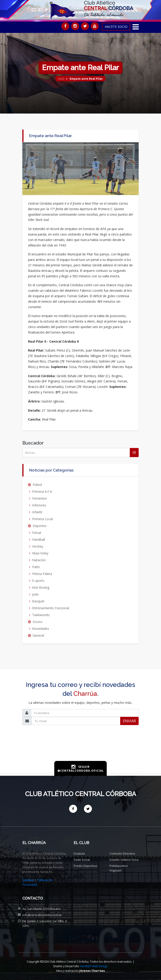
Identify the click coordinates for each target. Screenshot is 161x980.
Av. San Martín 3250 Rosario (42, 909)
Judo (35, 594)
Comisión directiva (122, 853)
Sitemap (28, 880)
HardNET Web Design (94, 966)
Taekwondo (41, 615)
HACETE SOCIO (116, 27)
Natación (39, 560)
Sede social (82, 860)
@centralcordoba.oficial (81, 771)
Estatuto (79, 853)
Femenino (40, 498)
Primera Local (42, 519)
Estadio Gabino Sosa (124, 860)
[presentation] (80, 750)
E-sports (38, 581)
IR (134, 453)
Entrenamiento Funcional (51, 608)
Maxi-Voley (40, 553)
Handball (39, 539)
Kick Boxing (41, 587)
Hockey (38, 546)
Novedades (41, 629)
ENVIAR (129, 721)
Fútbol (37, 485)
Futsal (37, 533)
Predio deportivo (85, 866)
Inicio (61, 79)
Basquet (38, 601)
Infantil (37, 512)
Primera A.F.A (42, 491)
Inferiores (39, 505)
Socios (38, 622)
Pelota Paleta (42, 574)
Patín (36, 567)
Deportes (40, 526)
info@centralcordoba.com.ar (42, 915)
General (38, 635)
